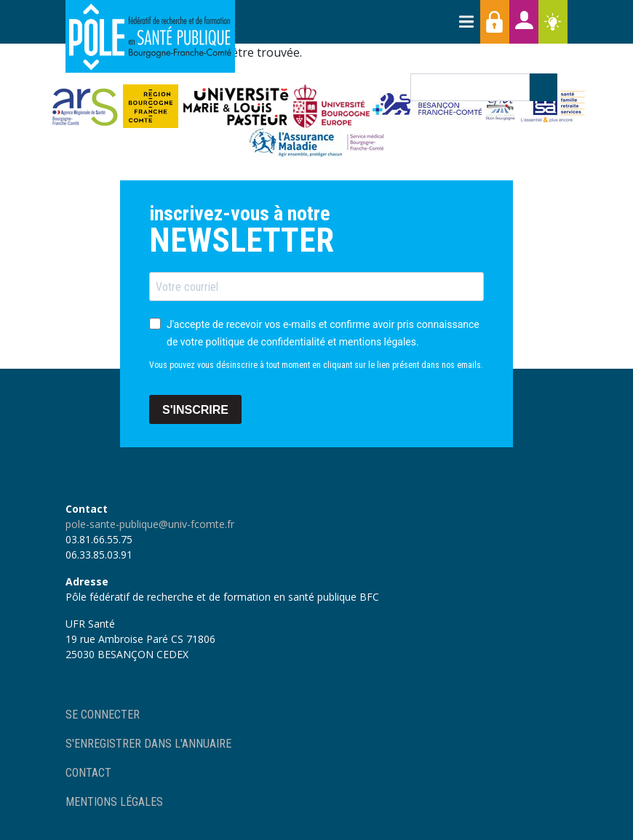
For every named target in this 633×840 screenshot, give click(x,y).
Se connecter (103, 715)
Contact (88, 773)
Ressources (553, 22)
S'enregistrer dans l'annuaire (148, 744)
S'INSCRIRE (195, 410)
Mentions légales (114, 802)
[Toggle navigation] (466, 22)
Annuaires (524, 22)
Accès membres (495, 22)
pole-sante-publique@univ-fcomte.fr (150, 524)
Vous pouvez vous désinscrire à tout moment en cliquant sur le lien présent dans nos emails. (316, 365)
